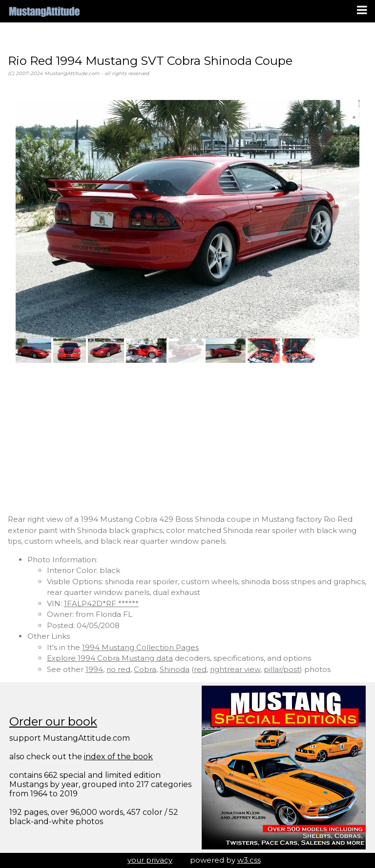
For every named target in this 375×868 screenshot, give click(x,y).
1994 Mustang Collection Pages (140, 647)
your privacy (150, 860)
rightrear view (235, 669)
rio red (118, 669)
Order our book (53, 721)
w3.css (249, 860)
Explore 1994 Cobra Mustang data (110, 658)
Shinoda (175, 669)
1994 (94, 669)
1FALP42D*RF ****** (101, 603)
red (200, 669)
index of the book (118, 757)
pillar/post (282, 669)
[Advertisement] (187, 438)
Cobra (145, 669)
